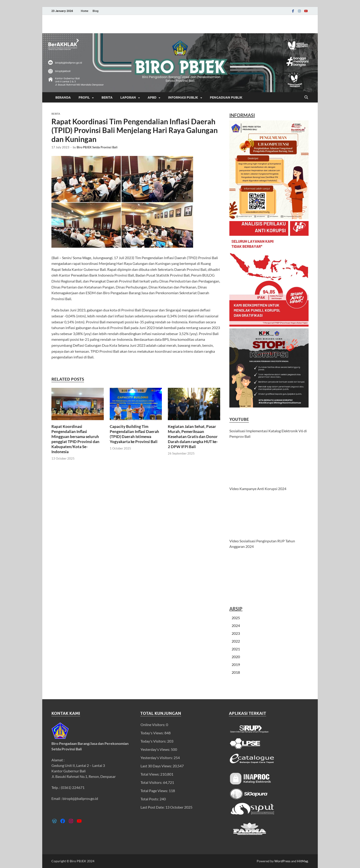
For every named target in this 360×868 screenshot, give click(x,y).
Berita (107, 97)
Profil (84, 97)
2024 (236, 625)
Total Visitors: (152, 782)
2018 (236, 672)
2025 (236, 618)
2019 (236, 664)
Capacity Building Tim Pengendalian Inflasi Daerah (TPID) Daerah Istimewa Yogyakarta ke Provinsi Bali (134, 434)
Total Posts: (150, 799)
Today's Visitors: (154, 741)
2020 (236, 657)
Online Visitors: (153, 725)
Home (85, 11)
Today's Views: (152, 733)
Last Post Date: (153, 807)
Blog (96, 11)
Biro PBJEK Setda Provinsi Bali (97, 147)
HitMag (302, 861)
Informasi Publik (183, 97)
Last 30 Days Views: (157, 766)
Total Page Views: (155, 791)
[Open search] (306, 97)
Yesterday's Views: (156, 749)
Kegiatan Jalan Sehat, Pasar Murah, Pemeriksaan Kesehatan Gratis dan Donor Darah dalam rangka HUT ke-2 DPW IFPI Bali (193, 437)
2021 (236, 649)
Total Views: (150, 774)
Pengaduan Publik (226, 97)
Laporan (128, 97)
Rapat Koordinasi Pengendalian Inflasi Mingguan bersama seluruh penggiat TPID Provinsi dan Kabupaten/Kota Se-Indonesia (75, 439)
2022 (236, 641)
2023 (236, 633)
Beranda (63, 97)
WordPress (282, 861)
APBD (152, 97)
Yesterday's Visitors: (157, 758)
